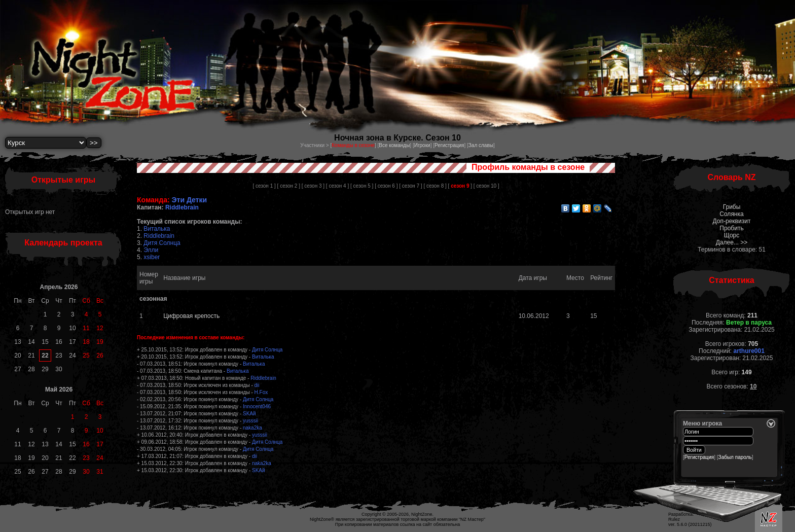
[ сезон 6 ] (386, 186)
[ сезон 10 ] (486, 186)
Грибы (732, 207)
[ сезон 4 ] (337, 186)
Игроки (422, 145)
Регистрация (449, 145)
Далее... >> (732, 242)
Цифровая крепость (191, 316)
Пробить (731, 228)
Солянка (731, 214)
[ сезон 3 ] (313, 186)
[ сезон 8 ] (435, 186)
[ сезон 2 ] (289, 186)
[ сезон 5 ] (362, 186)
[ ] (460, 186)
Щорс (732, 235)
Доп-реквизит (732, 221)
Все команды (394, 145)
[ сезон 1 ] (264, 186)
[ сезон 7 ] (410, 186)
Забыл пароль (735, 457)
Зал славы (481, 145)
